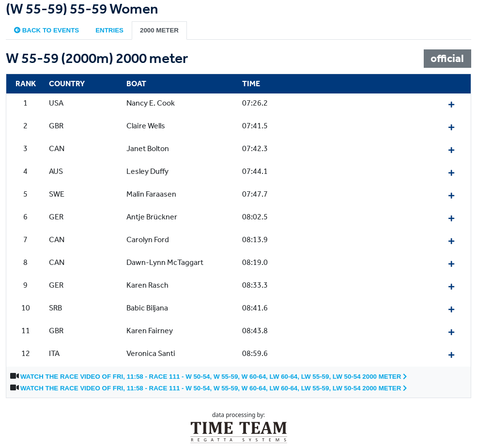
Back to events (46, 30)
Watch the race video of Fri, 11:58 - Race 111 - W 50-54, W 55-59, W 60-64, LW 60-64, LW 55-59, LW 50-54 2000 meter (214, 377)
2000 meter (159, 30)
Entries (109, 30)
